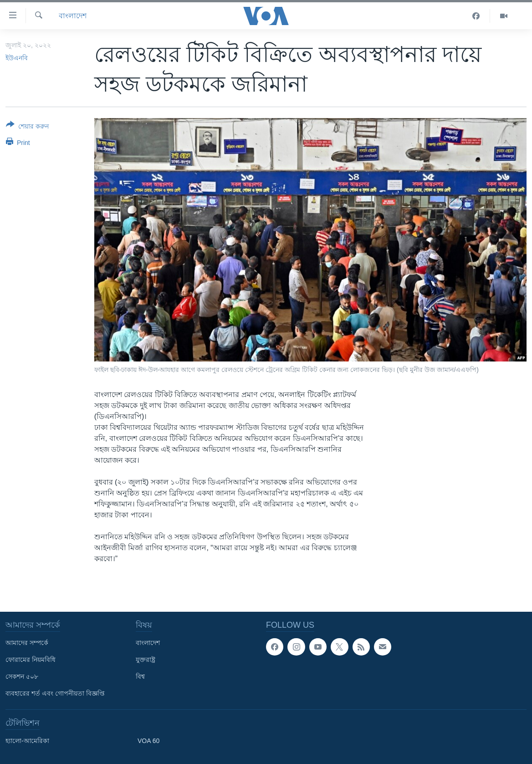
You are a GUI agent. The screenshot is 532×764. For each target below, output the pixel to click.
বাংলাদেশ (73, 16)
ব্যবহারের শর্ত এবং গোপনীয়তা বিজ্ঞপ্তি (55, 693)
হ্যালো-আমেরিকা (27, 741)
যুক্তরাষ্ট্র (146, 660)
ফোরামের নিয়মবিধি (31, 660)
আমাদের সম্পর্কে (27, 643)
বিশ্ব (140, 676)
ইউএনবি (17, 58)
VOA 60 (148, 741)
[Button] (27, 127)
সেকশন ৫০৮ (22, 676)
